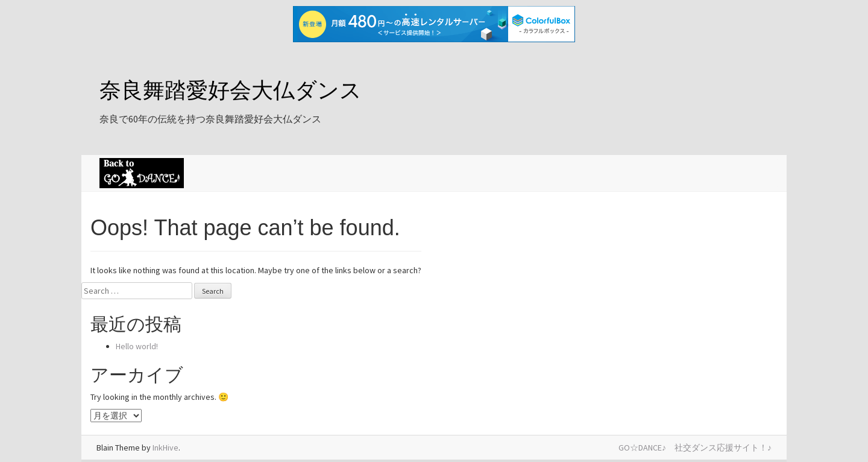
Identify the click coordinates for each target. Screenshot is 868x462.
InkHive (165, 448)
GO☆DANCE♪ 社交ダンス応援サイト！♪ (695, 448)
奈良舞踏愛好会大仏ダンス (231, 90)
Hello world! (137, 346)
